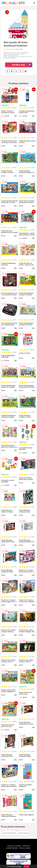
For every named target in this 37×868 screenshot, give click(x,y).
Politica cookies (25, 848)
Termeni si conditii (14, 846)
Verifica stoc (22, 65)
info (15, 116)
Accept (27, 866)
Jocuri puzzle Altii (10, 833)
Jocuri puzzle (24, 833)
